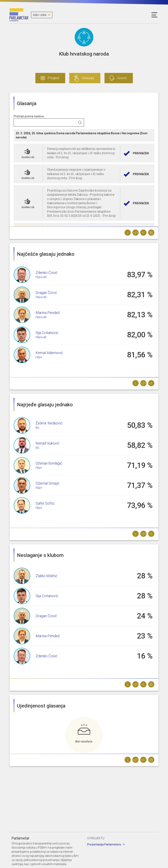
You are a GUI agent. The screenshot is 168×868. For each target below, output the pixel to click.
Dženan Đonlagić (49, 463)
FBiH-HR (41, 277)
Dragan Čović (46, 293)
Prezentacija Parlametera (104, 844)
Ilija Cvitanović (47, 333)
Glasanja (88, 78)
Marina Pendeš (48, 313)
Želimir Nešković (49, 423)
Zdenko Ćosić (47, 273)
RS (37, 428)
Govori (122, 78)
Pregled (53, 78)
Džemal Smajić (47, 483)
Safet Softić (45, 503)
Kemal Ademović (49, 353)
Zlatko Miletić (46, 576)
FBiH (39, 357)
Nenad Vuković (47, 443)
